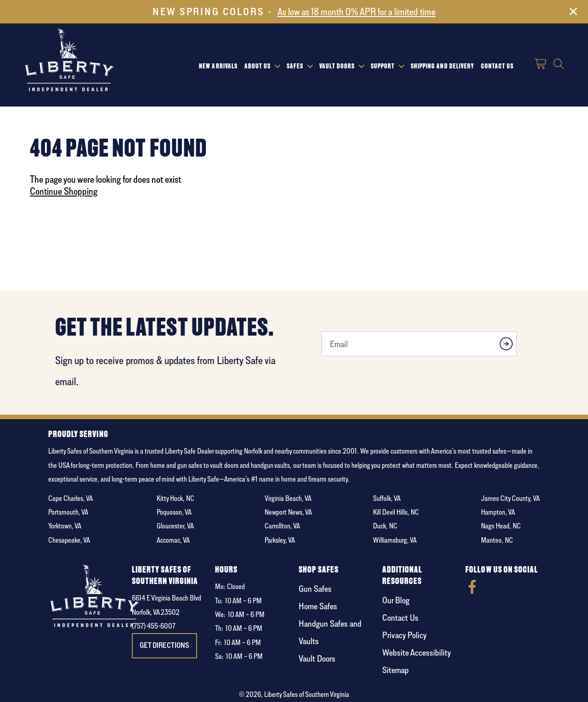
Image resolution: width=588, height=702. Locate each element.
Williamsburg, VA (395, 540)
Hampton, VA (498, 512)
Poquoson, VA (174, 512)
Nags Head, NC (501, 526)
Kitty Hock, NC (175, 498)
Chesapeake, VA (69, 540)
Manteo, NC (497, 540)
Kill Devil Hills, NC (396, 512)
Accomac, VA (173, 540)
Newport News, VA (288, 512)
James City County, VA (510, 498)
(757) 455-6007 (154, 626)
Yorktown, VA (65, 526)
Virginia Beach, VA (288, 498)
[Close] (573, 13)
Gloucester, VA (175, 526)
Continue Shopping (64, 191)
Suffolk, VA (387, 498)
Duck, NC (385, 526)
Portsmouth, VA (68, 512)
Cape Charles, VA (71, 498)
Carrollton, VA (282, 526)
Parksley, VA (280, 540)
